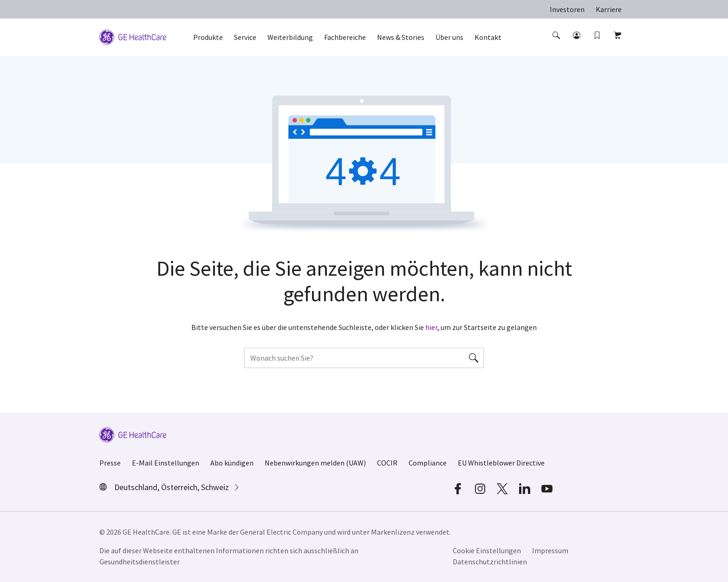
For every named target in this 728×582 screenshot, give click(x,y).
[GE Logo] (133, 36)
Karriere (609, 9)
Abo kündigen (232, 463)
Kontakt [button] (488, 37)
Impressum (550, 550)
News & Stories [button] (401, 37)
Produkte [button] (208, 37)
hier (431, 327)
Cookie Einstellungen (487, 550)
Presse (110, 463)
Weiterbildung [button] (290, 37)
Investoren (567, 9)
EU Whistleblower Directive (501, 463)
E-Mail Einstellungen (166, 463)
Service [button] (245, 37)
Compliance (428, 463)
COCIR (387, 463)
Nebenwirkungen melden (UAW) (315, 463)
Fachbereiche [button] (345, 37)
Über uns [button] (449, 37)
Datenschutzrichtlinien (490, 562)
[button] (557, 44)
